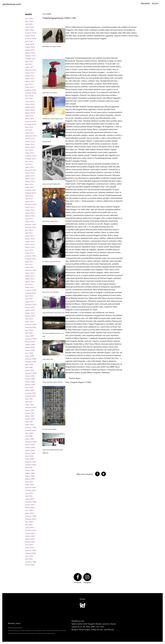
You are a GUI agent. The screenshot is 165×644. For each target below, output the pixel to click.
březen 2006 (30, 453)
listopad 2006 (31, 430)
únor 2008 (29, 387)
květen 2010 (30, 310)
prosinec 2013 (31, 190)
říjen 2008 (29, 365)
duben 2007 (30, 416)
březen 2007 (30, 419)
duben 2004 (30, 508)
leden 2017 (30, 87)
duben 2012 (30, 244)
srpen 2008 (30, 370)
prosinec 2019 (31, 33)
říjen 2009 (29, 330)
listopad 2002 (31, 553)
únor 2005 (29, 482)
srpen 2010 (30, 302)
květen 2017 (30, 76)
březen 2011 (30, 282)
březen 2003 (30, 542)
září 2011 (29, 264)
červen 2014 (30, 173)
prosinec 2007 (31, 393)
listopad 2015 (31, 124)
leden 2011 (30, 287)
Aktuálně (145, 4)
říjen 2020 (29, 21)
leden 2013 (30, 222)
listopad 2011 (31, 259)
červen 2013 (30, 207)
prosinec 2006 (31, 427)
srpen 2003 (30, 528)
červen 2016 (30, 104)
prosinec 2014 (31, 156)
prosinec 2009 (31, 325)
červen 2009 (30, 342)
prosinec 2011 (31, 256)
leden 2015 (30, 153)
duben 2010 (30, 313)
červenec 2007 (31, 407)
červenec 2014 (31, 170)
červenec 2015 (31, 136)
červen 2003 (30, 533)
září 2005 (29, 468)
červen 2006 (30, 445)
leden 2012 (30, 253)
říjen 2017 (29, 61)
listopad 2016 (31, 93)
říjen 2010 (29, 296)
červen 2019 (30, 36)
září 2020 (29, 24)
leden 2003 (30, 548)
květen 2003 (30, 536)
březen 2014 (30, 182)
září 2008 (29, 367)
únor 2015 (29, 150)
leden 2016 (30, 119)
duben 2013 (30, 213)
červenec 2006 (31, 442)
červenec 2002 (31, 562)
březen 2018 (30, 53)
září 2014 (29, 164)
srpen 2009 (30, 336)
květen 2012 (30, 242)
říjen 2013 (29, 196)
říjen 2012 (29, 230)
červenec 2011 (31, 270)
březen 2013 (30, 216)
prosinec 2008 (31, 359)
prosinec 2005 (31, 462)
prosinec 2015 (31, 121)
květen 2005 (30, 473)
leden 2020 (30, 30)
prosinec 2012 (31, 224)
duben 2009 (30, 347)
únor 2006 (29, 456)
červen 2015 (30, 139)
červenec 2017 (31, 70)
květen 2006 (30, 447)
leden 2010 (30, 322)
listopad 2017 (31, 59)
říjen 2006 (29, 433)
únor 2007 (29, 422)
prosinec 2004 (31, 488)
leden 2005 (30, 485)
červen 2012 (30, 239)
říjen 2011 (29, 262)
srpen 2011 (30, 267)
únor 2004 (29, 510)
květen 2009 (30, 345)
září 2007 (29, 402)
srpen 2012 (30, 236)
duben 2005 (30, 476)
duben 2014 (30, 179)
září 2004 (29, 496)
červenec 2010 (31, 304)
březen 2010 (30, 316)
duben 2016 (30, 110)
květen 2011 (30, 276)
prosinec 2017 (31, 56)
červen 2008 (30, 376)
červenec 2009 (31, 339)
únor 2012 (29, 250)
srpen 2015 (30, 133)
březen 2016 (30, 113)
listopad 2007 (31, 396)
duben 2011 (30, 279)
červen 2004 (30, 505)
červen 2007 (30, 410)
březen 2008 (30, 385)
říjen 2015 (29, 127)
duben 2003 (30, 539)
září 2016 (29, 99)
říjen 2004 (29, 493)
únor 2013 (29, 219)
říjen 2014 (29, 162)
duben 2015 (30, 144)
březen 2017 (30, 81)
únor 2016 (29, 116)
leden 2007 (30, 425)
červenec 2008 (31, 373)
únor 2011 (29, 284)
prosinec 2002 (31, 550)
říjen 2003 (29, 522)
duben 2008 (30, 382)
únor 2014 (29, 184)
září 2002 (29, 559)
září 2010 (29, 299)
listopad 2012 (31, 227)
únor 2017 (29, 84)
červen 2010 (30, 307)
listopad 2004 (31, 490)
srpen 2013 (30, 202)
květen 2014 (30, 176)
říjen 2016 (29, 96)
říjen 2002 (29, 556)
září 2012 (29, 233)
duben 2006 (30, 450)
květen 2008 (30, 379)
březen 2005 (30, 479)
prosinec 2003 (31, 516)
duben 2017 (30, 79)
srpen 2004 (30, 499)
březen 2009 (30, 350)
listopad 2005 (31, 465)
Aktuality (11, 623)
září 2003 (29, 525)
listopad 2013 (31, 193)
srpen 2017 (30, 67)
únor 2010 (29, 319)
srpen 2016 (30, 101)
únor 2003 (29, 545)
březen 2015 (30, 147)
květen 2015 (30, 141)
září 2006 (29, 436)
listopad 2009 (31, 327)
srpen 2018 (30, 44)
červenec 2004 (31, 502)
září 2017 (29, 64)
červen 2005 (30, 470)
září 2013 (29, 199)
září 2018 (29, 41)
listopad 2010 (31, 293)
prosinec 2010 (31, 290)
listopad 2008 (31, 362)
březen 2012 (30, 247)
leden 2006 (30, 459)
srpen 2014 (30, 167)
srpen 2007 (30, 405)
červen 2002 (30, 565)
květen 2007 (30, 413)
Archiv (155, 4)
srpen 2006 (30, 439)
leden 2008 (30, 390)
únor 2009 (29, 353)
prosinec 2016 (31, 90)
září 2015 (29, 130)
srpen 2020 (30, 27)
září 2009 (29, 333)
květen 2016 (30, 107)
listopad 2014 (31, 159)
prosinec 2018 (31, 39)
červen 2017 (30, 73)
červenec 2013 (31, 204)
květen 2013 (30, 210)
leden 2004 (30, 513)
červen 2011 (30, 273)
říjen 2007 (29, 399)
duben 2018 (30, 50)
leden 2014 (30, 187)
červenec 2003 (31, 530)
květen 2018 (30, 47)
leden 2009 (30, 356)
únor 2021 (29, 19)
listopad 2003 (31, 519)
